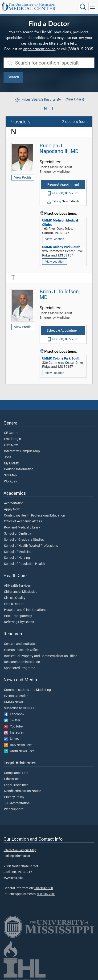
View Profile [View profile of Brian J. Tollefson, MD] (23, 327)
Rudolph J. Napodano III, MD (59, 148)
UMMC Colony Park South (61, 247)
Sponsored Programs (20, 668)
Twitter (12, 720)
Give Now (11, 445)
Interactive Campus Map (22, 451)
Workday (10, 482)
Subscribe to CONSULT (20, 708)
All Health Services (17, 586)
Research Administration (22, 662)
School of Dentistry (18, 534)
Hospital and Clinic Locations (25, 610)
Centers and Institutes (20, 644)
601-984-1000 (44, 888)
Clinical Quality (15, 598)
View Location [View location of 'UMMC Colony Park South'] (55, 262)
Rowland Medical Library (22, 528)
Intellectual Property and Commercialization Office (41, 656)
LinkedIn (13, 739)
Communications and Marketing (27, 690)
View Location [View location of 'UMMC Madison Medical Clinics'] (55, 239)
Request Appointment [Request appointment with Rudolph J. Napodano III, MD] (63, 185)
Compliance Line (16, 773)
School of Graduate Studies (24, 540)
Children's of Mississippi (21, 592)
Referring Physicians (19, 622)
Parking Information (19, 469)
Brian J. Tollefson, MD (60, 294)
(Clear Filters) (74, 99)
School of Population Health (24, 564)
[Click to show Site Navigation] (93, 7)
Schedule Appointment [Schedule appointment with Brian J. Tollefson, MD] (63, 331)
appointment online (39, 49)
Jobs (8, 457)
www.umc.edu (13, 878)
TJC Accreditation (17, 803)
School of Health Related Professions (31, 546)
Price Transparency (18, 616)
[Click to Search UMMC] (83, 7)
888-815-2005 (46, 894)
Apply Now (12, 509)
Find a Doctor (14, 604)
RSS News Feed (18, 745)
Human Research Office (21, 650)
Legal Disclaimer (16, 785)
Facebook (14, 714)
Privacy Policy (14, 797)
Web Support (13, 809)
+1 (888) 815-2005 (65, 193)
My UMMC (12, 463)
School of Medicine (18, 552)
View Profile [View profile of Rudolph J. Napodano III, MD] (23, 177)
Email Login (12, 439)
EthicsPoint (12, 779)
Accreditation (14, 503)
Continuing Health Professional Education (35, 516)
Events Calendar (16, 696)
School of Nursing (17, 558)
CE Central (12, 433)
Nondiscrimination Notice (22, 791)
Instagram (15, 733)
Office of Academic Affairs (23, 521)
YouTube (13, 727)
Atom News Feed (19, 751)
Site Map (10, 475)
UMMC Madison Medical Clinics (60, 223)
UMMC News (13, 702)
